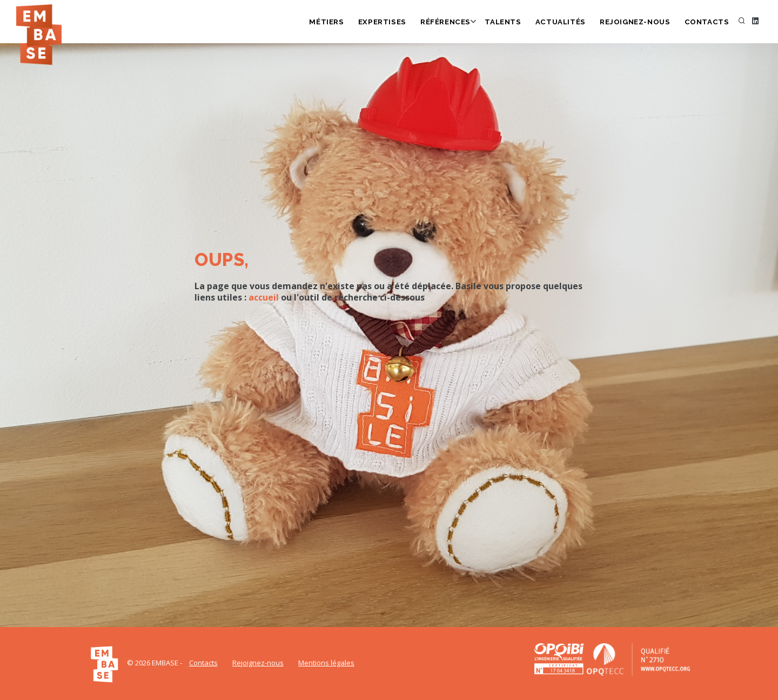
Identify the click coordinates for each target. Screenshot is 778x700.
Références (452, 22)
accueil (264, 297)
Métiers (334, 22)
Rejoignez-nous (638, 22)
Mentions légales (326, 663)
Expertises (389, 22)
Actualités (565, 22)
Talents (509, 22)
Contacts (708, 22)
